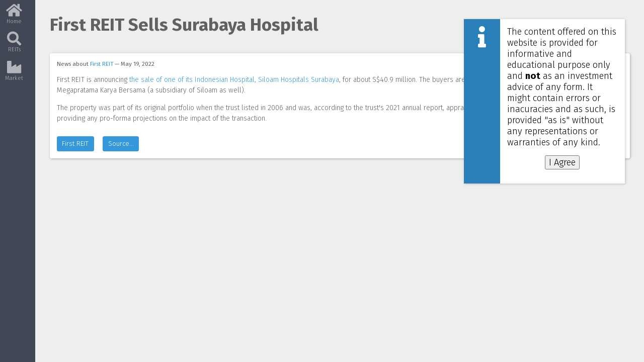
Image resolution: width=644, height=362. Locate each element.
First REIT (102, 64)
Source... (121, 154)
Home (14, 17)
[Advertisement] (547, 210)
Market (14, 74)
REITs (14, 46)
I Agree (562, 162)
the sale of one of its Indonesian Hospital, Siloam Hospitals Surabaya (234, 80)
